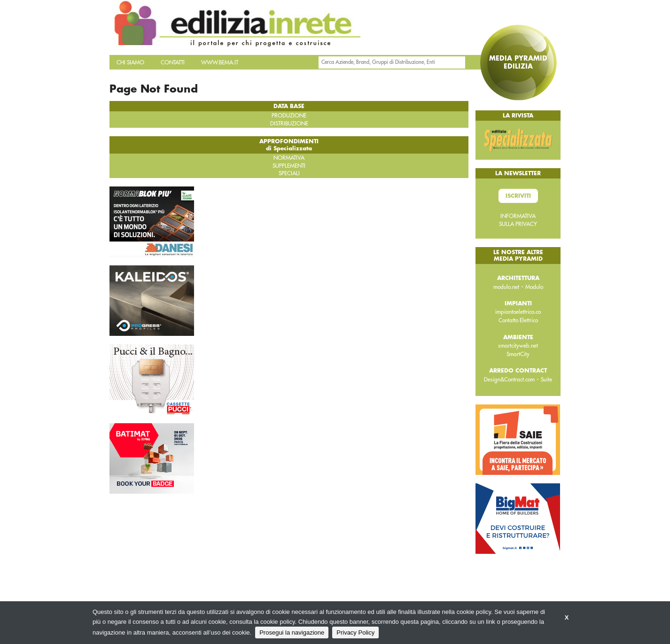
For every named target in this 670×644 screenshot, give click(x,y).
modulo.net (506, 287)
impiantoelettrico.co (518, 312)
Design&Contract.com (509, 380)
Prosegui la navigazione (292, 632)
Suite (546, 380)
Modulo (534, 287)
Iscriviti (518, 196)
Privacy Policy (355, 632)
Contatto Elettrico (518, 320)
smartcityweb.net (518, 346)
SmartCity (518, 354)
